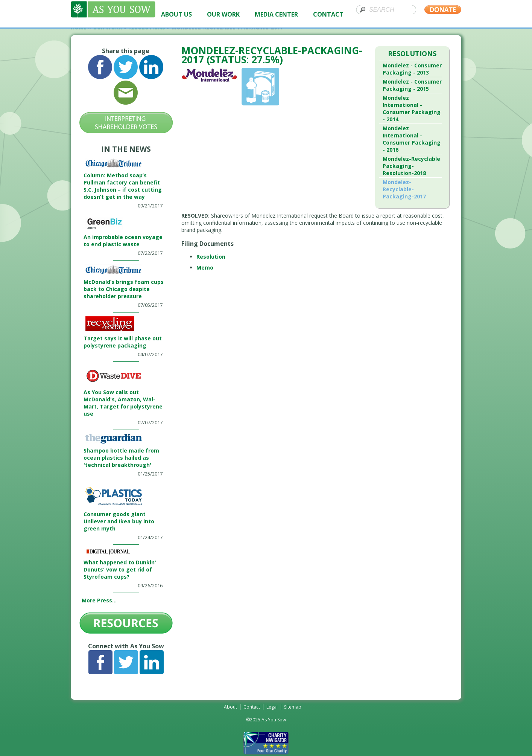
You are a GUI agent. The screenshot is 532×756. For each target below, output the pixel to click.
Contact (252, 707)
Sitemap (293, 707)
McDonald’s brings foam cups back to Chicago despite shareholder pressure (124, 289)
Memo (205, 267)
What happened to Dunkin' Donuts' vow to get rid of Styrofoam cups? (120, 569)
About (230, 707)
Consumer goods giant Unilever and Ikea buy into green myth (119, 521)
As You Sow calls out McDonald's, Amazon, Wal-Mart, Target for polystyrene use (123, 403)
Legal (272, 707)
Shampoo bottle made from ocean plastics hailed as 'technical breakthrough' (121, 458)
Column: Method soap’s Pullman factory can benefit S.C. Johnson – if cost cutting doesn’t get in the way (123, 186)
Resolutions (412, 53)
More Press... (99, 600)
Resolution (211, 257)
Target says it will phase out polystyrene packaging (123, 342)
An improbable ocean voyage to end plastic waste (123, 241)
